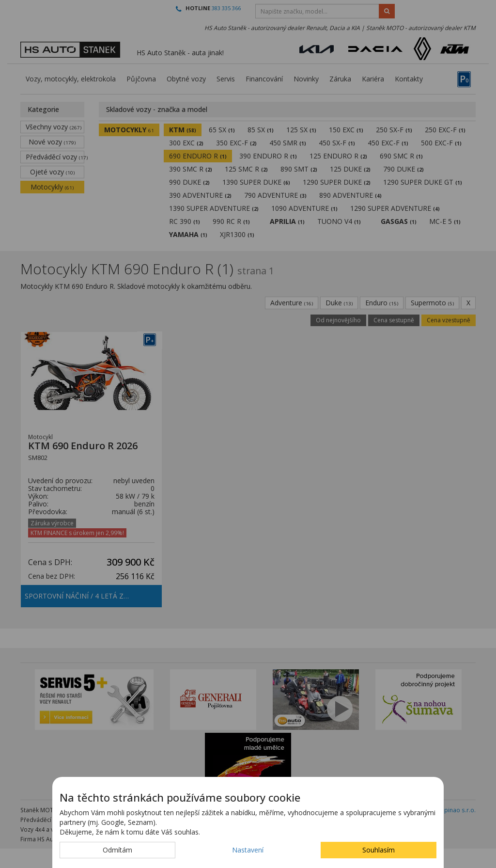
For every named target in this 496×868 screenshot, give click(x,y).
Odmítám (117, 850)
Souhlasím (379, 850)
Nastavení (248, 850)
